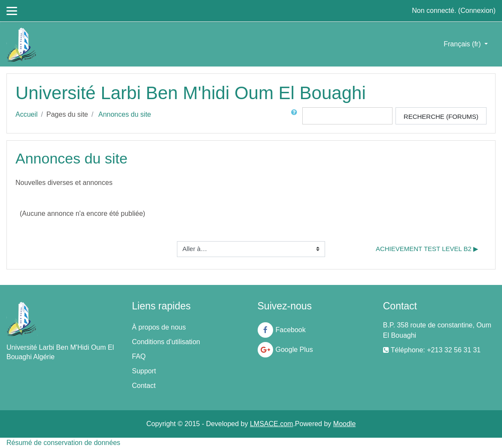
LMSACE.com (271, 424)
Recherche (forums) (441, 117)
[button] (296, 116)
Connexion (477, 11)
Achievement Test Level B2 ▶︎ (427, 249)
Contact (144, 386)
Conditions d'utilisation (166, 342)
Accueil (27, 114)
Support (144, 371)
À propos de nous (159, 327)
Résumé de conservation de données (63, 443)
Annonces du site (125, 114)
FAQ (139, 356)
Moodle (344, 424)
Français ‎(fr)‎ (463, 44)
